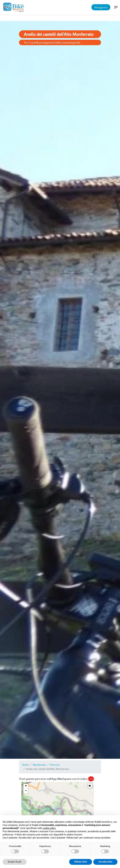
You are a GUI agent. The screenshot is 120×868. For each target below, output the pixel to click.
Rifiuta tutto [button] (81, 862)
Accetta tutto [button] (105, 862)
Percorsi (55, 765)
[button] (26, 786)
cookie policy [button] (49, 828)
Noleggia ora (101, 7)
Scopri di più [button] (15, 862)
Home (25, 765)
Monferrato (39, 765)
